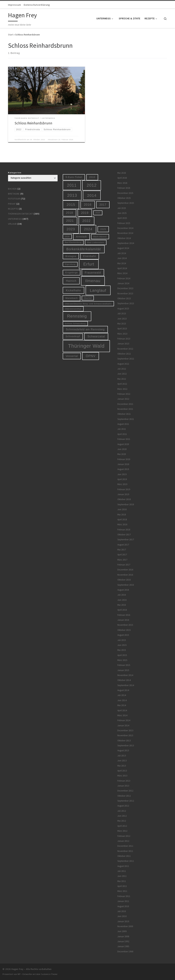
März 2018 (122, 524)
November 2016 (125, 575)
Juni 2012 (122, 816)
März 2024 (122, 273)
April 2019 (122, 479)
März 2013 (122, 776)
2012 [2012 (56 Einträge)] (92, 185)
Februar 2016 (124, 615)
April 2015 (122, 655)
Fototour (14, 199)
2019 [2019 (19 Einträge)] (85, 213)
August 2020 (123, 444)
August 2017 (123, 545)
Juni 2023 (122, 319)
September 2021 (126, 419)
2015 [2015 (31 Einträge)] (71, 205)
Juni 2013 (122, 761)
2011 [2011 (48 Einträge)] (72, 185)
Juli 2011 (122, 871)
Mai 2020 (122, 454)
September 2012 (126, 801)
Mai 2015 (122, 650)
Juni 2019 (122, 474)
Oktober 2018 (124, 499)
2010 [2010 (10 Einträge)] (92, 177)
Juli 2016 (122, 595)
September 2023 (126, 303)
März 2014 (122, 715)
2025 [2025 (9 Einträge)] (103, 229)
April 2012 (122, 826)
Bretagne (14, 194)
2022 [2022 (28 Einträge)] (87, 221)
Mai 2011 (122, 881)
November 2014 (125, 675)
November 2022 (125, 349)
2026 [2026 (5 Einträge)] (67, 237)
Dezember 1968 (125, 952)
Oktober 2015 (124, 630)
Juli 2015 (122, 640)
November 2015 (125, 625)
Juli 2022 (122, 369)
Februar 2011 (124, 896)
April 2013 (122, 771)
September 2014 (126, 685)
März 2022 (122, 389)
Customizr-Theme (49, 974)
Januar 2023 (123, 344)
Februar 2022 (124, 394)
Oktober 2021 (124, 414)
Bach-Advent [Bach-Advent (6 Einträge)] (100, 237)
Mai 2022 (122, 379)
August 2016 (123, 590)
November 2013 (125, 735)
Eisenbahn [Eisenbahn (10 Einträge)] (90, 256)
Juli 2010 (122, 911)
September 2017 (126, 540)
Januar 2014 (123, 726)
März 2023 (122, 334)
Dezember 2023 (125, 288)
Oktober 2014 (124, 680)
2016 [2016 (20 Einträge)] (88, 205)
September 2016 (126, 585)
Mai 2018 (122, 515)
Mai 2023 (122, 324)
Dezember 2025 (125, 193)
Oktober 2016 (124, 580)
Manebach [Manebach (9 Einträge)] (72, 298)
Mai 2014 (122, 705)
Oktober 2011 (124, 856)
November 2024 (125, 233)
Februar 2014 (124, 720)
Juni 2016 (122, 600)
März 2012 (122, 831)
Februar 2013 (124, 781)
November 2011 (125, 851)
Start (11, 35)
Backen (12, 189)
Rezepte (13, 209)
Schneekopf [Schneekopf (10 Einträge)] (73, 336)
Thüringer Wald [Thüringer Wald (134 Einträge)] (86, 346)
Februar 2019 (124, 489)
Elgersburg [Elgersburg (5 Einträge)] (70, 264)
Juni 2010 (122, 916)
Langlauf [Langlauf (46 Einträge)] (98, 290)
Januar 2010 (123, 921)
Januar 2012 (123, 841)
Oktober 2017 (124, 535)
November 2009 (125, 926)
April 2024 (122, 268)
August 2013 (123, 750)
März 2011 (122, 891)
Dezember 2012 (125, 791)
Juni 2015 (122, 645)
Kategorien (15, 173)
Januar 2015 (123, 670)
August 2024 (123, 248)
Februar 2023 (124, 339)
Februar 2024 (124, 278)
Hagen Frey (17, 969)
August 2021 (123, 424)
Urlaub (12, 224)
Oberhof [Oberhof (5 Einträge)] (88, 298)
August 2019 (123, 469)
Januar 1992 (123, 941)
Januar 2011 (123, 901)
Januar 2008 (123, 936)
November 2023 (125, 294)
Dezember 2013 (125, 730)
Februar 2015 (124, 665)
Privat (12, 204)
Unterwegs (15, 219)
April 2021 (122, 434)
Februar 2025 (124, 223)
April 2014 (122, 710)
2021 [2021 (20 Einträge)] (70, 221)
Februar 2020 (124, 459)
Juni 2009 (122, 931)
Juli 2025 (122, 208)
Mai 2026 (122, 173)
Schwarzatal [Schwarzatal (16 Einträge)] (96, 336)
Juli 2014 (122, 695)
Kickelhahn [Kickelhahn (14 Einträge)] (73, 290)
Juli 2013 (122, 756)
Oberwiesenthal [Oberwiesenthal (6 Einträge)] (73, 309)
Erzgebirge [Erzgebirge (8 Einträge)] (72, 272)
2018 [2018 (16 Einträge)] (70, 213)
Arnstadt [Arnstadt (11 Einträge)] (81, 237)
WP (19, 974)
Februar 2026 (124, 188)
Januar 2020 (123, 464)
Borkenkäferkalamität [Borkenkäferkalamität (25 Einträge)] (84, 249)
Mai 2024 (122, 263)
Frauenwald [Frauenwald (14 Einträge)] (93, 273)
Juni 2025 (122, 213)
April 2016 (122, 610)
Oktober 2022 (124, 354)
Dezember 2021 (125, 404)
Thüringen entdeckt (21, 214)
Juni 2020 (122, 449)
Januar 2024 (123, 283)
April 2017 (122, 555)
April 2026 (122, 178)
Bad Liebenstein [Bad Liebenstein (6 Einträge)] (96, 242)
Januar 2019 (123, 494)
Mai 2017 (122, 550)
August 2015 (123, 635)
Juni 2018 (122, 509)
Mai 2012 (122, 821)
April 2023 (122, 329)
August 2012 (123, 806)
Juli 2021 (122, 429)
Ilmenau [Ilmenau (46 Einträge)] (93, 281)
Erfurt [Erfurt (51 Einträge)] (89, 264)
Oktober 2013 (124, 741)
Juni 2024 (122, 258)
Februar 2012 (124, 836)
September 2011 (126, 861)
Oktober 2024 (124, 238)
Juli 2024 (122, 253)
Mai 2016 (122, 605)
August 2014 (123, 690)
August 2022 (123, 364)
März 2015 (122, 660)
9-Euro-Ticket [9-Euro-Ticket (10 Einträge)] (74, 177)
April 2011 (122, 886)
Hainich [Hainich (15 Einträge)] (71, 281)
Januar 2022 (123, 399)
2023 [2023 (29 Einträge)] (71, 229)
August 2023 (123, 309)
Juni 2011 (122, 876)
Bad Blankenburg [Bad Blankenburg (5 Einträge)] (73, 242)
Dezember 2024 (125, 228)
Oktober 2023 (124, 298)
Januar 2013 (123, 786)
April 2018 (122, 520)
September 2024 (126, 243)
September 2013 (126, 746)
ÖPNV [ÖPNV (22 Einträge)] (91, 356)
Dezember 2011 (125, 846)
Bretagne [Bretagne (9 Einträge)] (71, 256)
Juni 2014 (122, 700)
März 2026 (122, 183)
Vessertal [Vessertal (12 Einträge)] (72, 356)
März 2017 (122, 560)
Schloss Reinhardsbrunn (33, 123)
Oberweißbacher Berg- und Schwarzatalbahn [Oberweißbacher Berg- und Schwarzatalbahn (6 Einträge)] (88, 304)
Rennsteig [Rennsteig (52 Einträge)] (77, 316)
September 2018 (126, 504)
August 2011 (123, 866)
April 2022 (122, 384)
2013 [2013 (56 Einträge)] (72, 195)
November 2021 (125, 409)
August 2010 (123, 906)
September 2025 (126, 203)
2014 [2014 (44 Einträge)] (92, 195)
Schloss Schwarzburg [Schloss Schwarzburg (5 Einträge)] (75, 324)
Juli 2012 (122, 811)
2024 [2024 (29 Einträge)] (88, 229)
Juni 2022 (122, 374)
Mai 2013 (122, 766)
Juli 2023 (122, 314)
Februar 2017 (124, 565)
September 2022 (126, 359)
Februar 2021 (124, 439)
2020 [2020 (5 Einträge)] (98, 213)
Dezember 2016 (125, 570)
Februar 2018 (124, 530)
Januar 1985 (123, 946)
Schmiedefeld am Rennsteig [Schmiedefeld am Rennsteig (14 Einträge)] (85, 329)
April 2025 (122, 218)
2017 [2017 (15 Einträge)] (103, 205)
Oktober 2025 (124, 198)
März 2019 (122, 484)
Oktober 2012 (124, 796)
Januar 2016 (123, 620)
